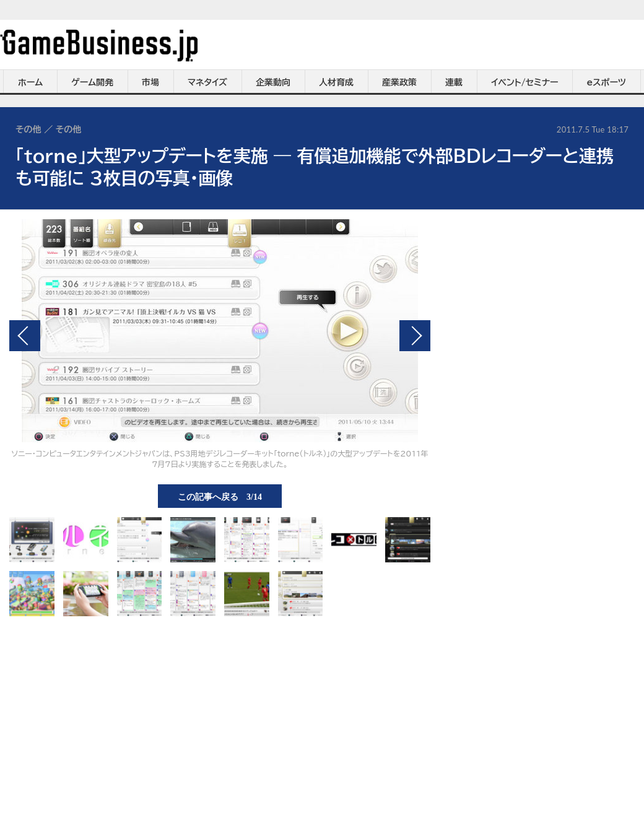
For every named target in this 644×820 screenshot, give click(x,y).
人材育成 (336, 82)
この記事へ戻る (220, 496)
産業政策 (399, 82)
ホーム (30, 82)
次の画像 (415, 336)
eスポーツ (607, 82)
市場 (150, 82)
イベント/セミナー (525, 82)
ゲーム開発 (92, 82)
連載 (454, 82)
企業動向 (273, 82)
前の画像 (25, 336)
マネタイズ (207, 82)
